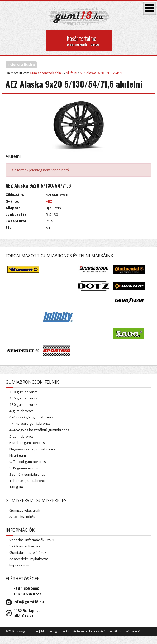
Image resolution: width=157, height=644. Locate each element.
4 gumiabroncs (22, 411)
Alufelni (72, 73)
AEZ (49, 201)
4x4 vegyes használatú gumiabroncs (39, 430)
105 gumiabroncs (24, 398)
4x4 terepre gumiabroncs (30, 423)
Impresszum (19, 565)
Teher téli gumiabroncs (28, 481)
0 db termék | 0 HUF (87, 41)
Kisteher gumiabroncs (27, 443)
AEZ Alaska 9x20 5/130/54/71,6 (103, 73)
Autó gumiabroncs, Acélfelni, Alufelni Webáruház (108, 631)
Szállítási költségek (25, 546)
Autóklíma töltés (22, 517)
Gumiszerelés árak (25, 510)
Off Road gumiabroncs (28, 462)
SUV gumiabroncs (24, 468)
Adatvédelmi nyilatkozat (29, 559)
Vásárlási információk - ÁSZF (32, 540)
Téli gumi (17, 487)
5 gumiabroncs (22, 436)
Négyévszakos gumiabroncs (32, 449)
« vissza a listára (21, 65)
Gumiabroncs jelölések (28, 552)
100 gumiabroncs (24, 392)
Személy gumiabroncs (27, 474)
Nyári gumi (18, 455)
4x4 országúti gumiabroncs (32, 417)
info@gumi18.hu (29, 602)
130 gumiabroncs (24, 404)
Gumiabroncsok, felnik (47, 73)
